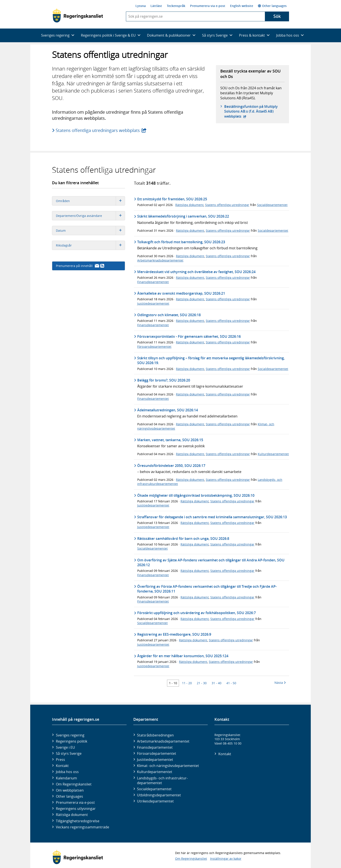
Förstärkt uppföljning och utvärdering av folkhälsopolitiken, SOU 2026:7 (196, 613)
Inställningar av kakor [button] (226, 859)
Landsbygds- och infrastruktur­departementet (162, 780)
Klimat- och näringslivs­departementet (168, 766)
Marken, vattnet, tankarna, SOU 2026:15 (170, 440)
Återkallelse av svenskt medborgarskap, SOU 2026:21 (181, 293)
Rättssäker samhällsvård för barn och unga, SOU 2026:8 (183, 539)
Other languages (272, 6)
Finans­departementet (155, 747)
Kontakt (62, 766)
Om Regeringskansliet (74, 784)
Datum (90, 231)
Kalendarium (66, 778)
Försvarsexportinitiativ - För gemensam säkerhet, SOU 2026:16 (189, 336)
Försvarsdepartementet (154, 347)
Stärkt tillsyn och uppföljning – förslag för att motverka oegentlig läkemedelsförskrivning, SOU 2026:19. (211, 360)
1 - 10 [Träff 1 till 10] (173, 683)
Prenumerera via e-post (208, 6)
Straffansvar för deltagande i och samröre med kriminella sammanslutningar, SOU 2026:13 (212, 517)
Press (60, 760)
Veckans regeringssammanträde (83, 827)
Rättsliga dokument (189, 205)
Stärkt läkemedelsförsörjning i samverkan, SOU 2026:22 (183, 216)
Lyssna (141, 6)
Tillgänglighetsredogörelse (78, 821)
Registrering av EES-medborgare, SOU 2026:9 (174, 634)
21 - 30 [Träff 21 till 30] (202, 683)
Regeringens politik (72, 741)
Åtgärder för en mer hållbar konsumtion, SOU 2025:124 (183, 656)
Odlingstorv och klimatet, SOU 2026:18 (169, 315)
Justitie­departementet (155, 760)
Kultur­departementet (155, 772)
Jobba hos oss (67, 772)
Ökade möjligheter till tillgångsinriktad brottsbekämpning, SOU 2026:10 (196, 495)
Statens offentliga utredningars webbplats (98, 130)
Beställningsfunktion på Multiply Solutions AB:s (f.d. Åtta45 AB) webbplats (251, 111)
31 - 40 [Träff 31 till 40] (216, 683)
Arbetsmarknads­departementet (163, 741)
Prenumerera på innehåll (80, 266)
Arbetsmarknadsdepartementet (160, 260)
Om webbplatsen (70, 790)
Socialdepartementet (272, 205)
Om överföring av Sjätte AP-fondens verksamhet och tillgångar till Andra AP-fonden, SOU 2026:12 (211, 562)
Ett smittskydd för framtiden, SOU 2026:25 (172, 199)
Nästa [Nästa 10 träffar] (280, 683)
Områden (90, 201)
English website (242, 6)
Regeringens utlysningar (76, 809)
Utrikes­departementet (155, 801)
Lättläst (156, 6)
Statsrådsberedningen (155, 735)
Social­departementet (154, 789)
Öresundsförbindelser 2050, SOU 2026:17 (171, 466)
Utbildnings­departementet (159, 795)
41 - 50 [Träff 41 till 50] (231, 683)
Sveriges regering (70, 735)
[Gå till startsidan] (78, 15)
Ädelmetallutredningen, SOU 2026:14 (168, 410)
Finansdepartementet (153, 282)
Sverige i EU (65, 747)
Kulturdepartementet (273, 454)
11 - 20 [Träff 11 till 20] (187, 683)
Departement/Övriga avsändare (90, 216)
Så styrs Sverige (69, 753)
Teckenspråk (176, 6)
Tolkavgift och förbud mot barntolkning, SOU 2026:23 (181, 242)
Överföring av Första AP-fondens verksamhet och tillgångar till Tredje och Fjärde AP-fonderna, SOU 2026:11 (207, 589)
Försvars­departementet (157, 753)
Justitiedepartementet (153, 303)
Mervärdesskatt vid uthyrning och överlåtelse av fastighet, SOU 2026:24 (196, 272)
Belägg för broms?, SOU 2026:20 (164, 380)
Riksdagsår (90, 245)
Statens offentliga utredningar (227, 205)
